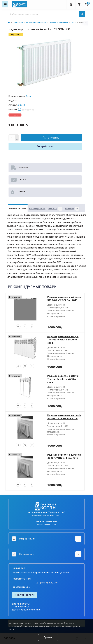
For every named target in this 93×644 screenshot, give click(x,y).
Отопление (18, 22)
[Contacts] (80, 4)
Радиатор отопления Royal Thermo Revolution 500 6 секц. (63, 379)
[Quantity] (12, 138)
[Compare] (32, 327)
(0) (20, 110)
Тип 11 (73, 22)
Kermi (28, 96)
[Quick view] (18, 327)
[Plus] (17, 136)
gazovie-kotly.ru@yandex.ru (26, 610)
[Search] (82, 14)
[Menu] (5, 4)
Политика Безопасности (47, 522)
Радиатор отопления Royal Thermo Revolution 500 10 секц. (63, 340)
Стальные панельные (58, 22)
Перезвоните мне (21, 587)
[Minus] (17, 140)
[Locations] (71, 4)
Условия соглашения (47, 525)
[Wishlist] (25, 327)
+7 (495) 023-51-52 (47, 583)
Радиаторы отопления (36, 22)
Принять (48, 637)
